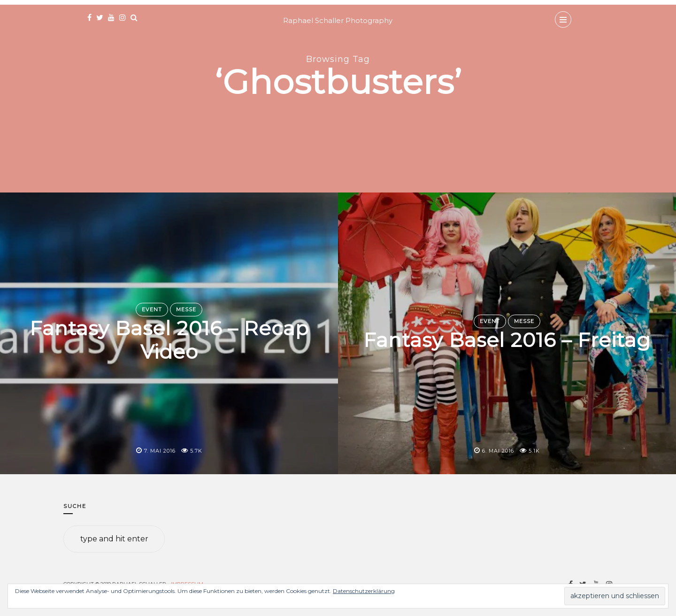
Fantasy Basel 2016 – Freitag (507, 340)
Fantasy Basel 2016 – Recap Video (169, 340)
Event (152, 309)
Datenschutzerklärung (364, 591)
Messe (186, 309)
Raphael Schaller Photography (338, 20)
